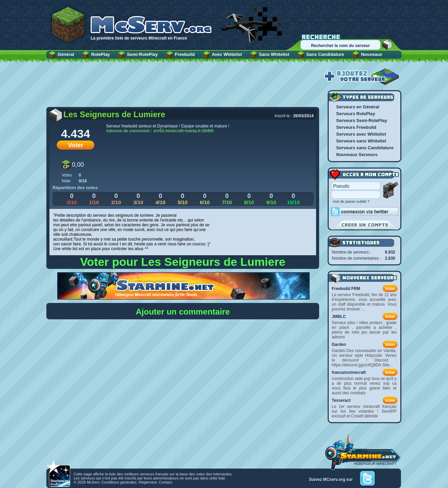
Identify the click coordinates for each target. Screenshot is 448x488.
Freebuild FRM (346, 289)
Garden (339, 345)
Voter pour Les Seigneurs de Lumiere (183, 262)
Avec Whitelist (227, 54)
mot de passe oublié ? (351, 201)
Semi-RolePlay (142, 54)
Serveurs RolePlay (356, 114)
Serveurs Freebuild (356, 127)
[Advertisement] (183, 88)
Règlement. (148, 482)
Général (66, 54)
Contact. (166, 482)
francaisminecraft (349, 372)
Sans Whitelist (274, 54)
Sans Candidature (325, 54)
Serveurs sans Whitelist (361, 141)
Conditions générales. (119, 482)
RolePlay (100, 54)
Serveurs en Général (358, 107)
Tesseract (341, 400)
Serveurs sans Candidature (365, 148)
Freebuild (185, 54)
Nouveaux (372, 54)
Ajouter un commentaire (183, 312)
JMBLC (339, 317)
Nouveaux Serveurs (357, 155)
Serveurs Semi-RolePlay (362, 120)
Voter (76, 145)
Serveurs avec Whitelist (361, 134)
